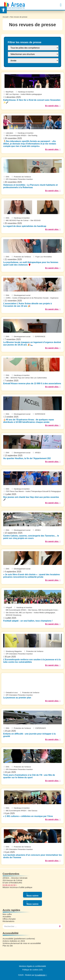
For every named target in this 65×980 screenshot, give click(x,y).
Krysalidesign (40, 975)
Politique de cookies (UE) (32, 970)
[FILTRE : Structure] (33, 54)
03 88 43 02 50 (9, 885)
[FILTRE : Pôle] (33, 48)
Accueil (5, 17)
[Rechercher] (60, 926)
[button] (61, 5)
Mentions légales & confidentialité (32, 966)
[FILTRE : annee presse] (33, 61)
